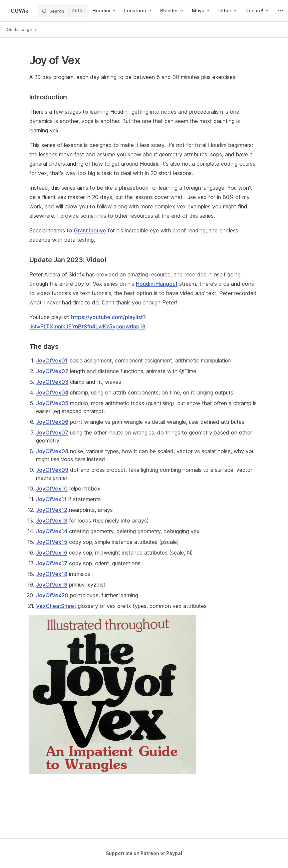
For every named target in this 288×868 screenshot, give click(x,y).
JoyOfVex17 (52, 563)
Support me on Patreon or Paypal (144, 853)
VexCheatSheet (56, 606)
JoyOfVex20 (52, 595)
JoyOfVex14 (52, 531)
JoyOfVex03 (52, 382)
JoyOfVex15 (52, 542)
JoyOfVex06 (52, 422)
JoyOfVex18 (52, 574)
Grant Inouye (90, 230)
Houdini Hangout (157, 284)
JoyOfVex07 (52, 432)
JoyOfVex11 (51, 499)
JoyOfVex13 (52, 521)
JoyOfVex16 (52, 553)
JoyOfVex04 (52, 392)
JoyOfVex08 (52, 451)
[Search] (63, 11)
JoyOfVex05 (52, 403)
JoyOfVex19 (52, 585)
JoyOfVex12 (52, 510)
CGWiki (20, 11)
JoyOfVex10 (52, 489)
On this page (22, 30)
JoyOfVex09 (52, 470)
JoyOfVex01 (52, 360)
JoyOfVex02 (52, 371)
